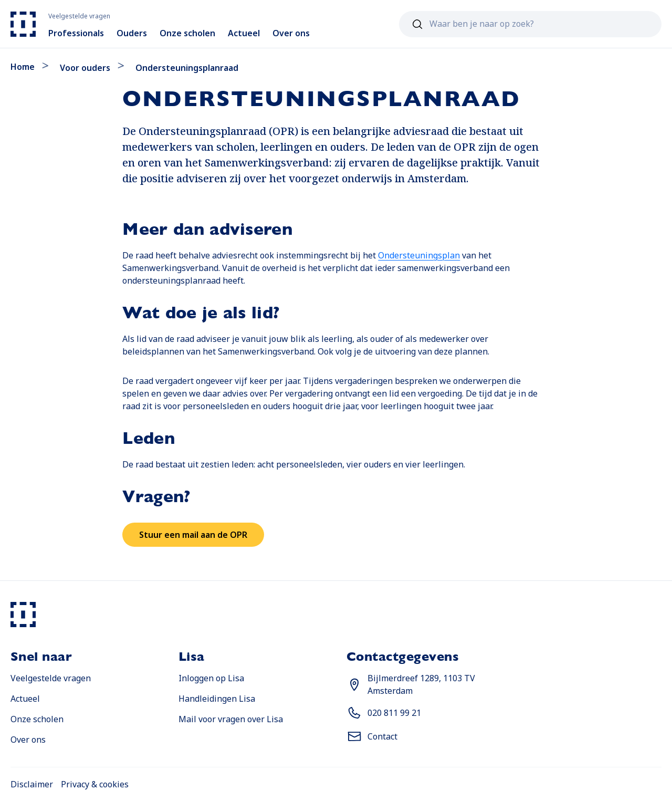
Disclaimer (32, 784)
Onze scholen (37, 719)
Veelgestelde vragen (51, 678)
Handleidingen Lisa (217, 699)
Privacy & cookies (95, 784)
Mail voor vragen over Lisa (231, 719)
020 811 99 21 (394, 713)
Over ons (28, 740)
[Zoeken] (417, 24)
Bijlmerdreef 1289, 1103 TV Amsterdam (421, 684)
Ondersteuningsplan (419, 255)
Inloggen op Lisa (211, 678)
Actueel (25, 699)
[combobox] (530, 24)
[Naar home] (23, 24)
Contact (382, 736)
